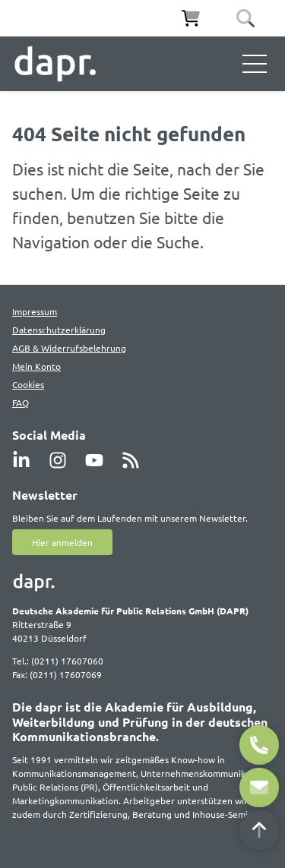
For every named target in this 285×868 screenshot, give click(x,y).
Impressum (35, 311)
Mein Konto (36, 366)
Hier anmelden (62, 542)
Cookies (28, 384)
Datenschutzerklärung (59, 330)
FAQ (21, 402)
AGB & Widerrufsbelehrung (69, 348)
